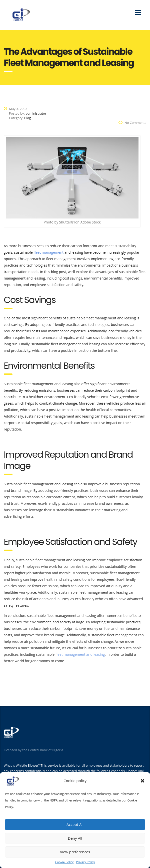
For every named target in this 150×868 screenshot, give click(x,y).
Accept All (75, 824)
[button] (142, 781)
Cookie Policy (64, 862)
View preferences (75, 852)
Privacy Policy (85, 862)
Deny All (75, 838)
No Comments (132, 123)
